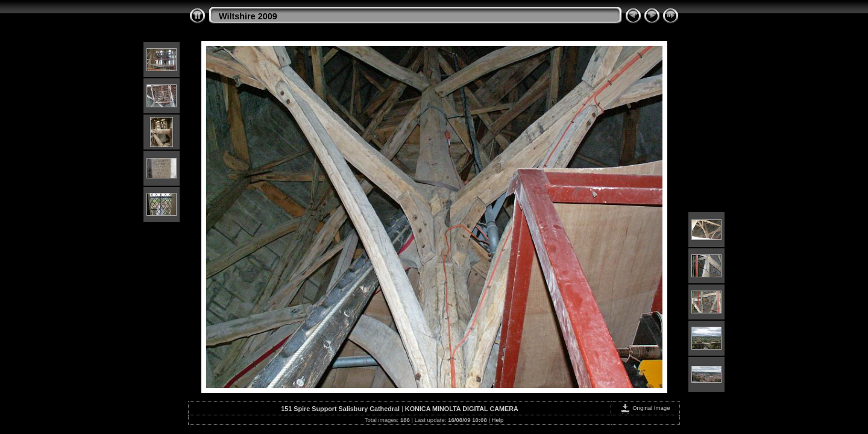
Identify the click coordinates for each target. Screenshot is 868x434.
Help (498, 420)
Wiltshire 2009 (248, 16)
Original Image (645, 408)
